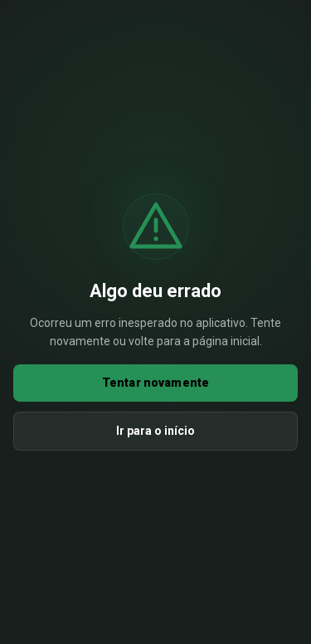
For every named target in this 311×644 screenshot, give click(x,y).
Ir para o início (155, 431)
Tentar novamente (155, 383)
